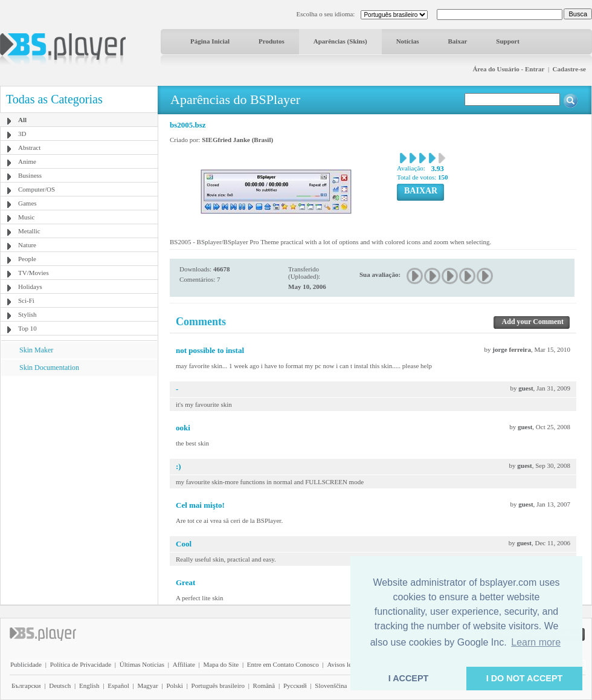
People (27, 259)
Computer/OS (37, 189)
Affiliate (184, 664)
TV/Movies (34, 273)
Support (508, 41)
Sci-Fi (26, 300)
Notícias (408, 41)
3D (22, 134)
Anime (27, 161)
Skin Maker (36, 350)
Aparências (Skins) (340, 41)
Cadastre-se (569, 69)
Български (26, 685)
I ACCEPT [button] (409, 678)
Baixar (458, 41)
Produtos (272, 41)
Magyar (147, 685)
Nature (27, 245)
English (89, 685)
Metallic (29, 231)
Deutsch (60, 685)
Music (27, 217)
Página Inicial (210, 41)
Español (118, 685)
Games (27, 203)
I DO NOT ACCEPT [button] (525, 678)
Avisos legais (344, 664)
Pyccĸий (295, 685)
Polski (175, 685)
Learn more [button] (536, 642)
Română (264, 685)
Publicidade (26, 664)
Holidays (30, 287)
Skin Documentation (49, 368)
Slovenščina (331, 685)
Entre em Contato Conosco (283, 664)
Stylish (27, 314)
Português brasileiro (218, 685)
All (22, 120)
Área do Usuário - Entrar (508, 69)
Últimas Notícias (142, 664)
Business (30, 175)
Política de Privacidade (81, 664)
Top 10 (27, 328)
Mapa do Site (221, 664)
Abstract (29, 147)
